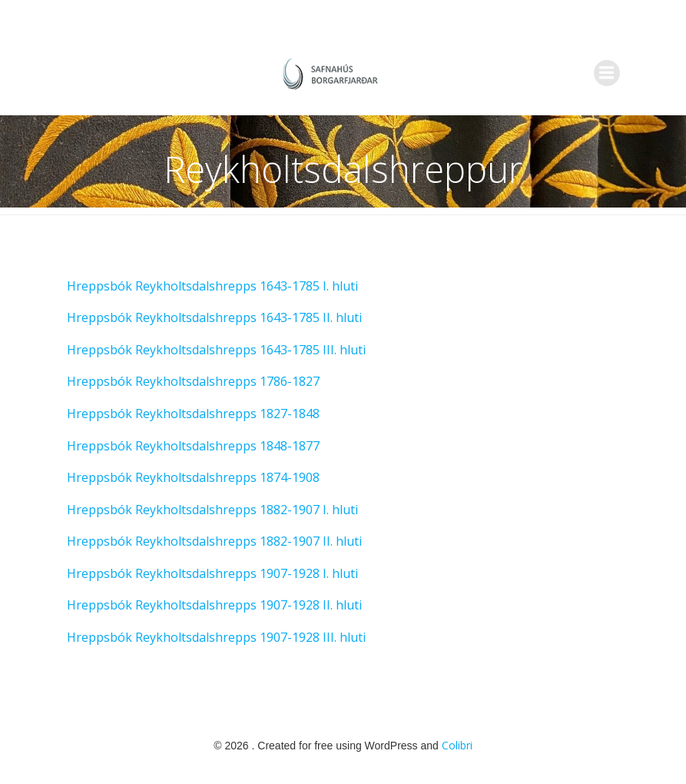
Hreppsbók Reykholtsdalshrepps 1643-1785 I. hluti (212, 286)
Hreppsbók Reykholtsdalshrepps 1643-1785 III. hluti (216, 350)
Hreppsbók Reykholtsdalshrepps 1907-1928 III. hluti (216, 637)
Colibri (457, 745)
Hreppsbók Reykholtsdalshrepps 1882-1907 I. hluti (212, 510)
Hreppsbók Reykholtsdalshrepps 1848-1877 (193, 446)
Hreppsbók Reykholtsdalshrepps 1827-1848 (193, 414)
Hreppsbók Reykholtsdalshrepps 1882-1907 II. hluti (214, 541)
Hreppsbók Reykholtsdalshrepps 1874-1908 (193, 477)
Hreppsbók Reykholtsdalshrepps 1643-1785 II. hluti (216, 317)
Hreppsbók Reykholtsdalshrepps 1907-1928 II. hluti (214, 605)
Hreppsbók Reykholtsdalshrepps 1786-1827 (193, 381)
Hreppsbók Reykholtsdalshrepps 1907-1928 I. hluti (212, 573)
